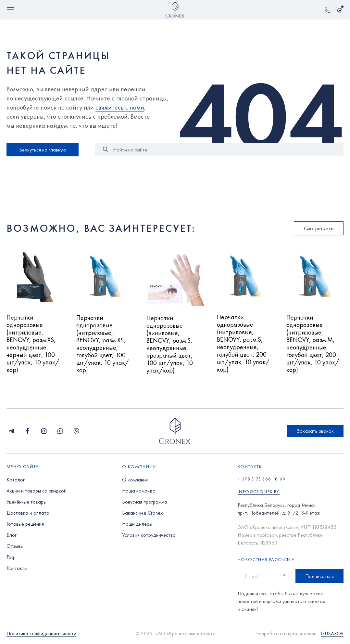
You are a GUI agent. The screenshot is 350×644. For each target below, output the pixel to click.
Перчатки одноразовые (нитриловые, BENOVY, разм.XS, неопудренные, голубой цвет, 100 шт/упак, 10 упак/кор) (103, 344)
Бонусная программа (145, 502)
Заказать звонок (315, 431)
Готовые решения (25, 524)
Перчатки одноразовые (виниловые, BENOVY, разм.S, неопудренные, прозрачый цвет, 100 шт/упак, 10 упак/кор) (170, 344)
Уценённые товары (26, 502)
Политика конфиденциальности (41, 634)
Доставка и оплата (28, 513)
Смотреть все (319, 228)
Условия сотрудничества (149, 535)
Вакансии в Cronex (142, 513)
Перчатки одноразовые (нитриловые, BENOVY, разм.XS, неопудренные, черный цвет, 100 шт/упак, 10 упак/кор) (33, 344)
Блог (12, 535)
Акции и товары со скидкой (37, 491)
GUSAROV (332, 634)
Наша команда (139, 491)
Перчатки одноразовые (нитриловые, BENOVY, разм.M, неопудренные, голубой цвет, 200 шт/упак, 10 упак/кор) (313, 344)
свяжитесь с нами (120, 107)
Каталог (16, 480)
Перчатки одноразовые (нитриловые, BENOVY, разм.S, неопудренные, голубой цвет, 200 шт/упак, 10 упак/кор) (243, 343)
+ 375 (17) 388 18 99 (262, 479)
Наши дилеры (137, 524)
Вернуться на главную (43, 150)
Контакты (17, 568)
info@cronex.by (259, 492)
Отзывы (15, 546)
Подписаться (319, 576)
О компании (135, 480)
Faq (10, 557)
